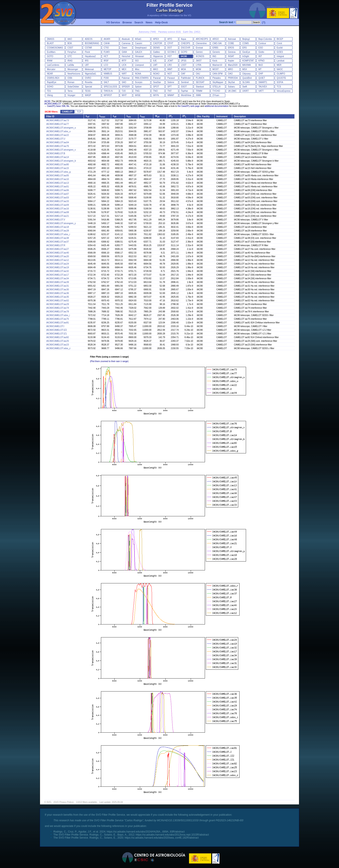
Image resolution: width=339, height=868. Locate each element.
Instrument (222, 116)
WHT (124, 95)
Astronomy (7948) (147, 32)
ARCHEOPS (202, 39)
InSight (246, 56)
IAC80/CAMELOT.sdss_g (58, 172)
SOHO (50, 87)
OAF (183, 74)
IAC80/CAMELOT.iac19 (58, 267)
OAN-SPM (218, 74)
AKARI (107, 39)
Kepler (231, 61)
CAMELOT (67, 112)
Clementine (201, 43)
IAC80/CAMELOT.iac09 (58, 205)
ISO (137, 61)
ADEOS (89, 39)
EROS (231, 48)
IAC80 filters (51, 112)
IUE (155, 61)
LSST (184, 65)
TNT (169, 91)
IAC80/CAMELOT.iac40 (58, 253)
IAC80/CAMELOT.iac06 (58, 190)
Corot (279, 43)
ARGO (216, 39)
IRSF (106, 61)
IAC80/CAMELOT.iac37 (58, 242)
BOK (70, 43)
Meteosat (89, 69)
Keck (215, 61)
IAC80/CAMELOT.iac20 (58, 256)
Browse (127, 22)
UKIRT (246, 91)
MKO (156, 69)
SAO (124, 82)
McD (261, 65)
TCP (79, 112)
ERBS (215, 48)
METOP (108, 69)
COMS (246, 43)
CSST (70, 48)
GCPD (184, 52)
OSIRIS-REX (53, 78)
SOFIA (280, 82)
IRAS (70, 61)
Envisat (199, 48)
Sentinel (185, 82)
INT (260, 56)
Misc (137, 69)
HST (169, 56)
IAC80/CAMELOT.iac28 (58, 231)
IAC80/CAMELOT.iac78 (58, 312)
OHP (261, 74)
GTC (70, 56)
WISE (138, 95)
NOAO (156, 74)
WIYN (156, 95)
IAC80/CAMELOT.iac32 (58, 271)
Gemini (199, 52)
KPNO (261, 61)
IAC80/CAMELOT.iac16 (58, 209)
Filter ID (50, 116)
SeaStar (157, 82)
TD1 (49, 91)
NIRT (124, 74)
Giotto (261, 52)
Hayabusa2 (90, 56)
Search (139, 22)
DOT (170, 48)
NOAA (138, 74)
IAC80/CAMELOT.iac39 (58, 282)
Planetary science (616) (169, 32)
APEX (156, 39)
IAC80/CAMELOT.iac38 (58, 238)
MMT (170, 69)
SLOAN (246, 82)
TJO (124, 91)
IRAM (50, 61)
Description (240, 116)
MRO (230, 69)
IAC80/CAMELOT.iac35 (58, 297)
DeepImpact (141, 48)
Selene (171, 82)
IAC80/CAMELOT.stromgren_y (61, 223)
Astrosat (232, 39)
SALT (106, 82)
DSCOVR (186, 48)
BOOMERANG (92, 43)
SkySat (231, 82)
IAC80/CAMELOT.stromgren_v (61, 150)
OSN (70, 78)
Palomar (126, 78)
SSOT (184, 87)
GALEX (138, 52)
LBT (87, 65)
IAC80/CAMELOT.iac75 (58, 319)
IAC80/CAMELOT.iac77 (58, 124)
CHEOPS (185, 43)
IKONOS (200, 56)
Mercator (51, 69)
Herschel (126, 56)
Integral (280, 56)
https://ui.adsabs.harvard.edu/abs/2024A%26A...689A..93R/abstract (146, 832)
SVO (49, 802)
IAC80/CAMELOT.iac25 (58, 341)
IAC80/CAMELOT (53, 104)
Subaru (231, 87)
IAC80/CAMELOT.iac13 (58, 183)
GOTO (50, 56)
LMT (155, 65)
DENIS (156, 48)
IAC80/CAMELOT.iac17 (58, 275)
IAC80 (184, 56)
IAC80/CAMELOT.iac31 (58, 286)
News (149, 22)
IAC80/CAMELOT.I (55, 326)
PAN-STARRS (142, 78)
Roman (71, 82)
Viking (50, 95)
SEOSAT (200, 82)
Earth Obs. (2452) (192, 32)
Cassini (138, 43)
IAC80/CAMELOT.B (56, 153)
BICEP (280, 39)
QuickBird (247, 78)
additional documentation (217, 106)
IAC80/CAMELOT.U (56, 139)
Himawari (139, 56)
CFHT (170, 43)
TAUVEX (263, 87)
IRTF (124, 61)
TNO (155, 91)
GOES (280, 52)
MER (279, 65)
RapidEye (52, 82)
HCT (106, 56)
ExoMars (51, 52)
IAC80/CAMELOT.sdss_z (58, 348)
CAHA (107, 43)
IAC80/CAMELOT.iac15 (58, 168)
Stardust (200, 87)
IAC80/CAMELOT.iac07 (58, 194)
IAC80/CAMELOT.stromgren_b (61, 161)
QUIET (262, 78)
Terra (70, 91)
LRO (170, 65)
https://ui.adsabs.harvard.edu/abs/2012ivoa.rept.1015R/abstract (172, 835)
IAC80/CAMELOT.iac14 (58, 157)
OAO (230, 74)
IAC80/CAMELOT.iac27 (58, 249)
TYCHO (216, 91)
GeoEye (246, 52)
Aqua (183, 39)
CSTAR (88, 48)
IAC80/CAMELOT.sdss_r (58, 234)
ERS (245, 48)
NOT (170, 74)
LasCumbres (53, 65)
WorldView (186, 95)
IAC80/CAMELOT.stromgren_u (61, 128)
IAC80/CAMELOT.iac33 (58, 201)
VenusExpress (284, 91)
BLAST (50, 43)
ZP (170, 116)
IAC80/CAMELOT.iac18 (58, 227)
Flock (87, 52)
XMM (198, 95)
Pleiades (217, 78)
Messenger (73, 69)
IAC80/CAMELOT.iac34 (58, 278)
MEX (124, 69)
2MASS (51, 39)
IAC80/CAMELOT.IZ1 (57, 334)
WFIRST (108, 95)
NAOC (280, 69)
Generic (216, 52)
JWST (199, 61)
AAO (70, 39)
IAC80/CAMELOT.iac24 (58, 264)
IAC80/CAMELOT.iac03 (58, 198)
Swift (245, 87)
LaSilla (71, 65)
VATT (261, 91)
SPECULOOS (110, 87)
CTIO (106, 48)
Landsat (281, 61)
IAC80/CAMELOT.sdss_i (58, 315)
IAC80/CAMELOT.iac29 (58, 304)
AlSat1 (138, 39)
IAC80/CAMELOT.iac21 (58, 216)
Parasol (171, 78)
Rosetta (88, 82)
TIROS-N (108, 91)
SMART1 (263, 82)
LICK (124, 65)
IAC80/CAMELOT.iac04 (58, 142)
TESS (88, 91)
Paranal (157, 78)
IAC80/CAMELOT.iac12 (58, 260)
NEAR (50, 74)
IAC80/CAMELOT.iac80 (58, 164)
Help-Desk (161, 22)
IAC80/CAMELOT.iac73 (58, 120)
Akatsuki (126, 39)
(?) (264, 22)
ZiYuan (216, 95)
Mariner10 (217, 65)
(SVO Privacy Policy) (63, 802)
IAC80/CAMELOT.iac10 (58, 179)
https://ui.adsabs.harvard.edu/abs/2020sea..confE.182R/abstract (162, 838)
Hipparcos (158, 56)
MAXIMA (247, 65)
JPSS (184, 61)
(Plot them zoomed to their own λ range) (109, 361)
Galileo (156, 52)
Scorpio (139, 82)
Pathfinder (186, 78)
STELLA (217, 87)
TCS (279, 87)
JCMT (170, 61)
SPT (169, 87)
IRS (87, 61)
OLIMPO (281, 74)
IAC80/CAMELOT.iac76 (58, 146)
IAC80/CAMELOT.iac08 (58, 212)
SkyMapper (218, 82)
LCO (106, 65)
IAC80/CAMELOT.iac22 (58, 135)
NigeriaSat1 (90, 74)
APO (170, 39)
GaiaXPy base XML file (58, 106)
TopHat (184, 91)
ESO (261, 48)
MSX (245, 69)
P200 (106, 78)
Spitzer (138, 87)
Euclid (280, 48)
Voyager (71, 95)
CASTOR (158, 43)
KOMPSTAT (248, 61)
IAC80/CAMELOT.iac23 (58, 345)
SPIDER (126, 87)
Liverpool (139, 65)
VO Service (113, 22)
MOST (216, 69)
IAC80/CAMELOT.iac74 (58, 308)
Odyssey (247, 74)
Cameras (126, 43)
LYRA (198, 65)
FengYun (72, 52)
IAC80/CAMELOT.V (56, 220)
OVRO (88, 78)
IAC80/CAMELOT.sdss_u (58, 131)
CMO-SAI (217, 43)
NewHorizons (74, 74)
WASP (88, 95)
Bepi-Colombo (265, 39)
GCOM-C (172, 52)
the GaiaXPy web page (189, 106)
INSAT (231, 56)
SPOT (156, 87)
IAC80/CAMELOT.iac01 (58, 187)
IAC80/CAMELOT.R (56, 245)
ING (214, 56)
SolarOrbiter (73, 87)
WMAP (171, 95)
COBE (231, 43)
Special (88, 87)
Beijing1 (246, 39)
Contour (262, 43)
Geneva (232, 52)
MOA (183, 69)
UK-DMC (232, 91)
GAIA (124, 52)
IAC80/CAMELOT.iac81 (58, 323)
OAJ (198, 74)
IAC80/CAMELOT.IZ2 (57, 330)
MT (260, 69)
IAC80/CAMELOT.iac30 (58, 290)
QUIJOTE (281, 78)
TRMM (199, 91)
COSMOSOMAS (55, 48)
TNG (137, 91)
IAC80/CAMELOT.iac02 (58, 301)
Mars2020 (233, 65)
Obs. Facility (203, 116)
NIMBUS (108, 74)
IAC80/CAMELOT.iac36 (58, 293)
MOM (198, 69)
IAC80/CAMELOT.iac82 (58, 337)
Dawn (125, 48)
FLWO (107, 52)
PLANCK (200, 78)
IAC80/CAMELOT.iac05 (58, 176)
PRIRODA (233, 78)
